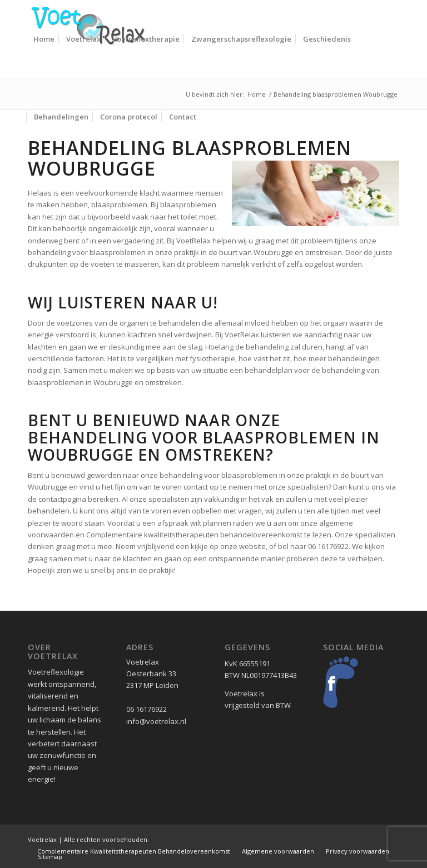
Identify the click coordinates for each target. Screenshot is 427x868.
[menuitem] (44, 39)
